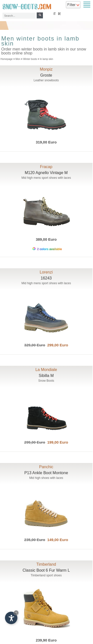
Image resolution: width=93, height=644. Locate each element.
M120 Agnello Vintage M (46, 173)
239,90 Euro (46, 640)
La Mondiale (46, 370)
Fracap (46, 167)
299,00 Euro (57, 345)
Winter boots (30, 59)
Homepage (7, 59)
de (59, 14)
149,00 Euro (57, 540)
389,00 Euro (46, 239)
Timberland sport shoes (46, 575)
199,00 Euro (57, 442)
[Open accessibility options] (11, 618)
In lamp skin (46, 59)
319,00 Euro (46, 142)
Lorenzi (46, 272)
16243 (46, 278)
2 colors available (47, 249)
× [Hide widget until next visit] (16, 613)
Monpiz (46, 69)
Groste (46, 75)
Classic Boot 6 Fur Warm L (46, 570)
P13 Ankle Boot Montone (46, 473)
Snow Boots (46, 381)
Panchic (46, 467)
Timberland (46, 564)
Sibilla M (46, 376)
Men (18, 59)
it (55, 14)
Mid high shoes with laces (46, 478)
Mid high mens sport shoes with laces (46, 178)
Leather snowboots (46, 80)
